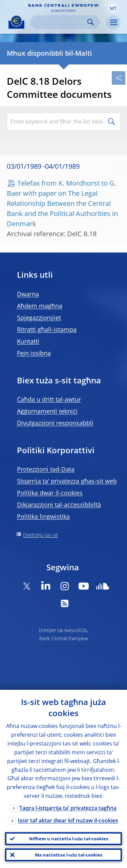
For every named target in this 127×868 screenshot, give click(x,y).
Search (91, 22)
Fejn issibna (34, 353)
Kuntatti (28, 341)
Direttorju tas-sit (40, 535)
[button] (113, 8)
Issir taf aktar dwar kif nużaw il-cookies (68, 820)
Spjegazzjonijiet (39, 318)
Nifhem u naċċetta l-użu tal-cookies (69, 839)
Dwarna (28, 294)
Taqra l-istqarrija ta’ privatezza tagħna (68, 808)
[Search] (60, 22)
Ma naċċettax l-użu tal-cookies (69, 855)
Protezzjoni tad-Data (46, 469)
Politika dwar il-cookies (50, 493)
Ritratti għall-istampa (47, 329)
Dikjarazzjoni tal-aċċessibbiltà (59, 505)
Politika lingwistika (43, 516)
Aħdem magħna (40, 306)
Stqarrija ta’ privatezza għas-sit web (67, 481)
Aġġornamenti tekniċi (47, 411)
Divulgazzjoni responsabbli (55, 423)
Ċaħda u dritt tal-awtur (49, 399)
